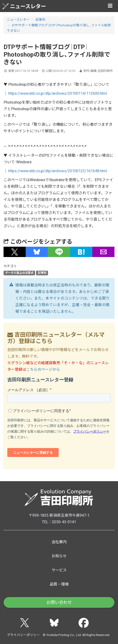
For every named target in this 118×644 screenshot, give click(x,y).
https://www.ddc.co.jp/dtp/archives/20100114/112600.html (58, 93)
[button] (15, 252)
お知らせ (59, 556)
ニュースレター (24, 6)
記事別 (41, 20)
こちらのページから (43, 369)
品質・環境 (59, 584)
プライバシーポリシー (23, 635)
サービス (59, 570)
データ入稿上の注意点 (19, 273)
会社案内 (59, 542)
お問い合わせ (59, 602)
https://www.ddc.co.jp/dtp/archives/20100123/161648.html (58, 171)
